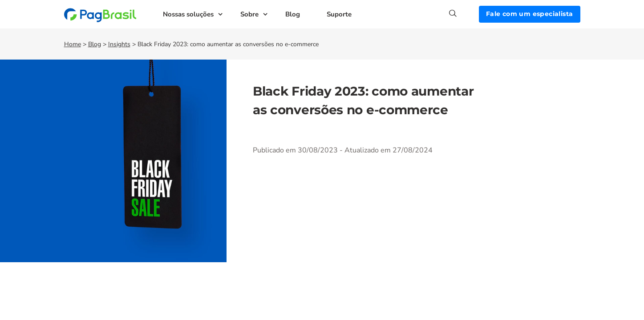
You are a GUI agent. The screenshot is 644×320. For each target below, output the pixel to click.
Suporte (339, 14)
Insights (119, 44)
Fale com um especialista (530, 14)
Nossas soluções (188, 14)
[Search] (464, 13)
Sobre (249, 14)
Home (73, 44)
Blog (293, 14)
